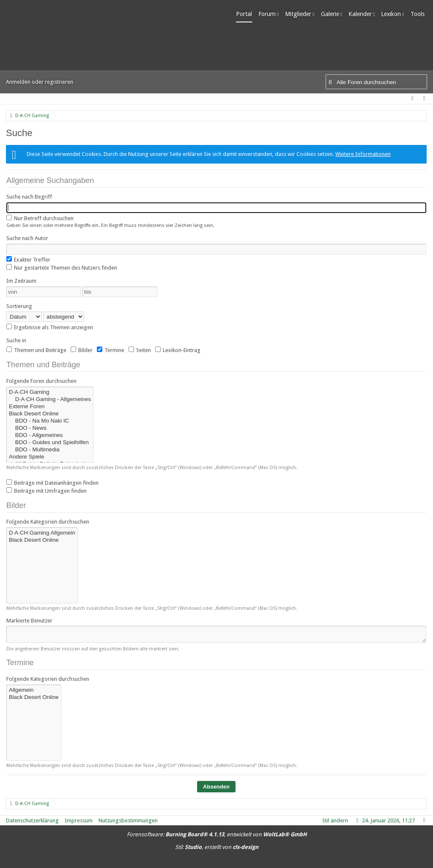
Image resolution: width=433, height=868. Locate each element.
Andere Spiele (50, 457)
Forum (270, 14)
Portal (247, 14)
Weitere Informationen (363, 154)
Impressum (79, 820)
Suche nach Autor (27, 238)
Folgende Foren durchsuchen (41, 381)
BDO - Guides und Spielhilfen (50, 443)
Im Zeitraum (21, 281)
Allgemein (34, 690)
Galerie (333, 14)
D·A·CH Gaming (50, 392)
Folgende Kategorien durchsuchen (48, 522)
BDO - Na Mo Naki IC (50, 421)
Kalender (363, 14)
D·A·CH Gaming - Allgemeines (50, 400)
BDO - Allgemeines (50, 435)
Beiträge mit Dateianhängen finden (52, 483)
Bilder (82, 350)
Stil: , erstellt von (217, 847)
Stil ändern (335, 820)
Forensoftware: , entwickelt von (217, 834)
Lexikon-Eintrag (178, 350)
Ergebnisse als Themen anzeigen (50, 327)
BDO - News (50, 428)
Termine (111, 350)
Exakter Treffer (28, 259)
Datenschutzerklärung (32, 820)
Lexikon (394, 14)
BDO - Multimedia (50, 450)
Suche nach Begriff (29, 197)
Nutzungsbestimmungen (128, 820)
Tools (420, 14)
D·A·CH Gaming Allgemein (42, 533)
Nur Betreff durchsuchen (40, 218)
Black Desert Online (50, 414)
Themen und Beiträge (36, 350)
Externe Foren (50, 407)
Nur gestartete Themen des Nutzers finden (62, 267)
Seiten (140, 350)
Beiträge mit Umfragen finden (47, 491)
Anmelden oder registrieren (40, 82)
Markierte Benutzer (29, 621)
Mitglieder (301, 14)
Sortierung (19, 306)
